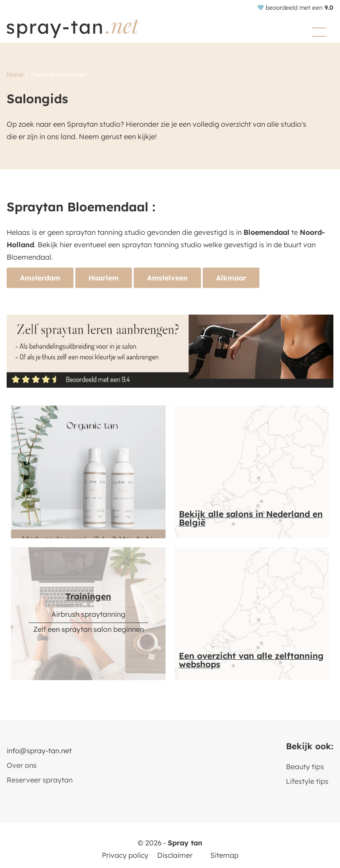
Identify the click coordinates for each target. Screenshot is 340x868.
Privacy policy (125, 855)
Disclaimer (175, 855)
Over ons (22, 765)
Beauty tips (305, 767)
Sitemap (224, 855)
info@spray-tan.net (39, 751)
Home (15, 74)
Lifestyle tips (307, 781)
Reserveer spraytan (40, 780)
